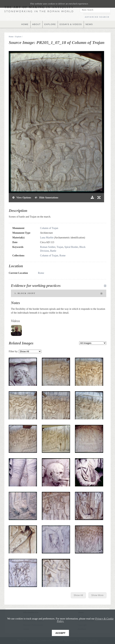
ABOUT (36, 24)
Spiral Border (71, 247)
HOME (24, 24)
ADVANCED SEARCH (97, 17)
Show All (78, 595)
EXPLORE (50, 24)
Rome (41, 273)
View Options (22, 198)
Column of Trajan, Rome (53, 256)
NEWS (90, 24)
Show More (97, 595)
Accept (61, 633)
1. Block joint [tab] (59, 294)
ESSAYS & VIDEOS (71, 24)
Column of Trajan (49, 228)
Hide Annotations (46, 198)
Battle (53, 251)
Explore (18, 37)
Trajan (60, 247)
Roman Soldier (48, 247)
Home (11, 37)
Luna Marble (47, 238)
